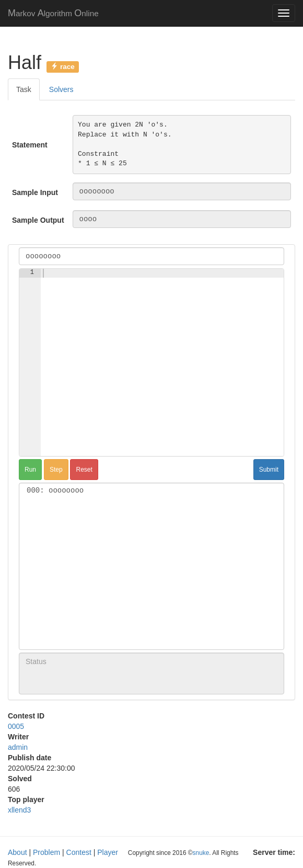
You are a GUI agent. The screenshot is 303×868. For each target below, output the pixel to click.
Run (30, 470)
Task (24, 89)
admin (18, 747)
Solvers (61, 89)
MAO (53, 13)
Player (108, 852)
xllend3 (19, 810)
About (18, 852)
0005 (16, 726)
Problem (46, 852)
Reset (84, 470)
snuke (201, 853)
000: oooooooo (151, 491)
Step (56, 470)
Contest (79, 852)
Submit (269, 470)
